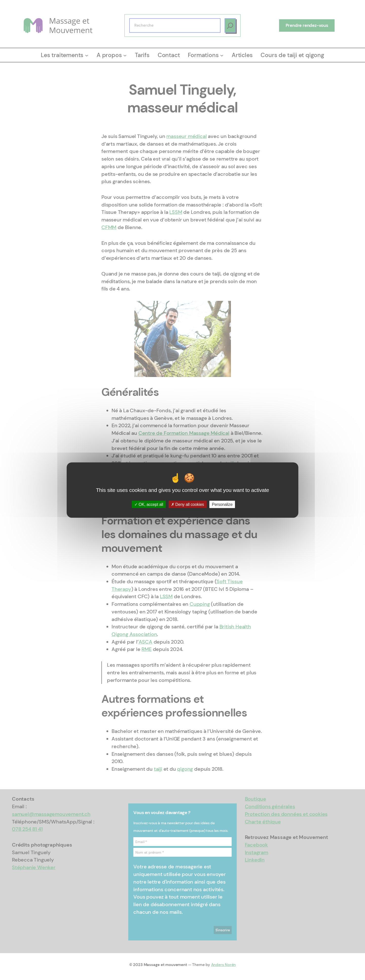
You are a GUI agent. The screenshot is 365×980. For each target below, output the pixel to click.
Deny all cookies (188, 504)
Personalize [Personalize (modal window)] (222, 504)
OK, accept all (149, 504)
